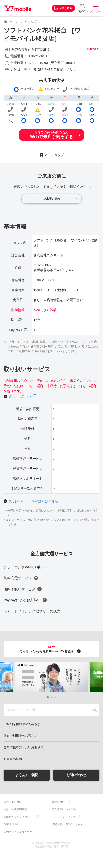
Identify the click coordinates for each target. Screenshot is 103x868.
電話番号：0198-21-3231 (29, 56)
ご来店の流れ (52, 199)
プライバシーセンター (65, 817)
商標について (59, 802)
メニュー (95, 11)
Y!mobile (17, 8)
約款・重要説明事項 (15, 809)
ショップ (31, 21)
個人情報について (62, 809)
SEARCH (95, 710)
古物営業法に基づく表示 (18, 832)
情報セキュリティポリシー (19, 817)
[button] (48, 697)
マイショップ (54, 155)
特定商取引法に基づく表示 (67, 824)
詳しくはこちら (20, 396)
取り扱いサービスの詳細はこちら (33, 501)
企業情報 (9, 824)
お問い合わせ (76, 775)
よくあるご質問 (27, 775)
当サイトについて (14, 802)
